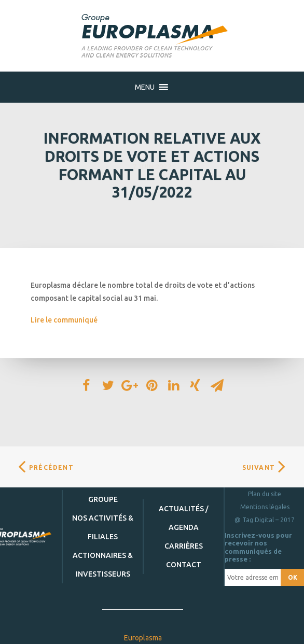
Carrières (184, 546)
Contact (184, 565)
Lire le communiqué (64, 320)
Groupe (103, 499)
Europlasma (143, 638)
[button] (145, 87)
